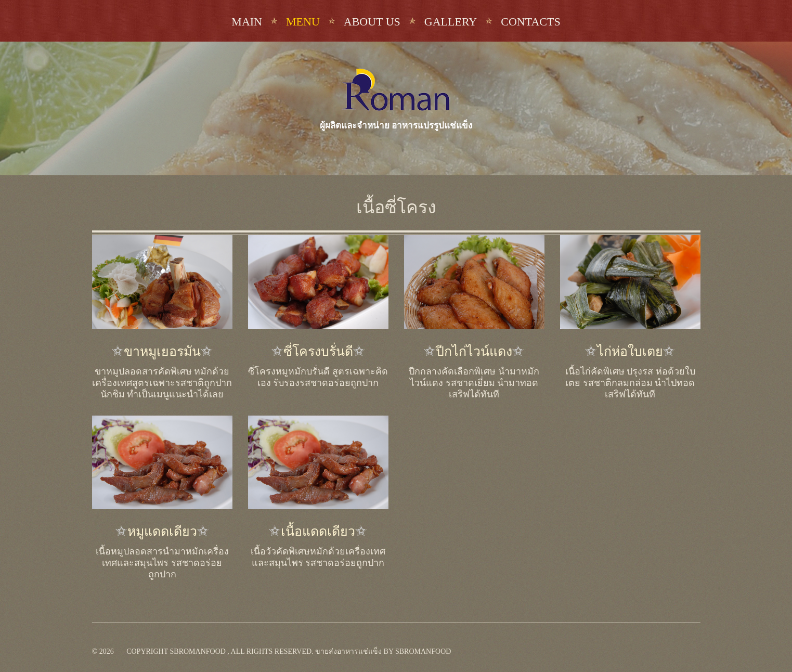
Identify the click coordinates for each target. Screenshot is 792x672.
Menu (303, 22)
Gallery (451, 22)
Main (247, 22)
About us (372, 22)
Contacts (530, 22)
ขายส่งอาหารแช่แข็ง (348, 651)
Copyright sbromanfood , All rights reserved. (220, 651)
